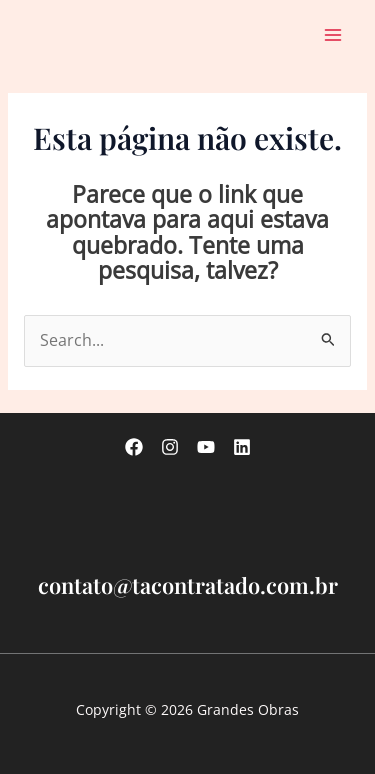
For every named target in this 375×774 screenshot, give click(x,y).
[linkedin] (242, 447)
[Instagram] (170, 447)
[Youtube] (206, 447)
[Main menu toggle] (333, 34)
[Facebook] (134, 447)
